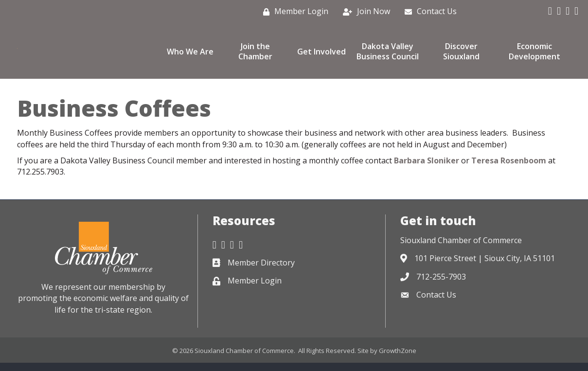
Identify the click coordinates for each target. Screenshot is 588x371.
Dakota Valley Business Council (388, 56)
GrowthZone (398, 359)
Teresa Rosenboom (509, 169)
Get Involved (321, 55)
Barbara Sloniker (427, 169)
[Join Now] (364, 11)
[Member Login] (293, 11)
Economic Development (535, 56)
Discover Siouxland (461, 56)
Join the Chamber (255, 56)
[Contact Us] (428, 11)
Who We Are (190, 55)
